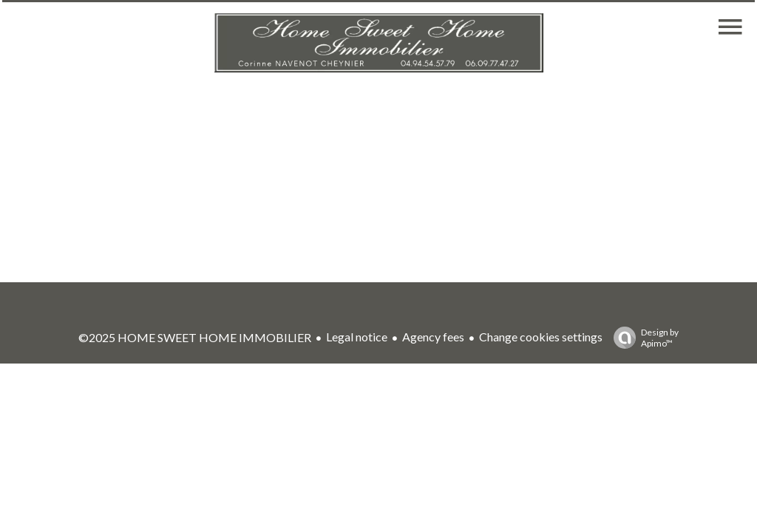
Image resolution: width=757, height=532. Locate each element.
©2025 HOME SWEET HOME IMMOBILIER (195, 337)
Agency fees (433, 337)
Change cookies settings (541, 337)
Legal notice (357, 337)
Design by (642, 338)
